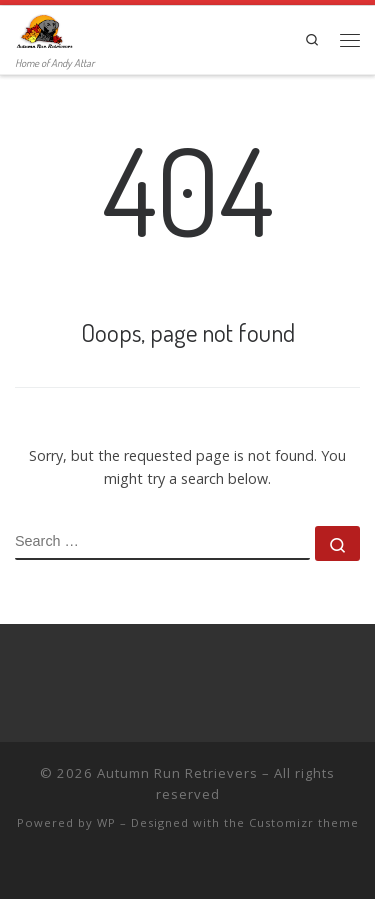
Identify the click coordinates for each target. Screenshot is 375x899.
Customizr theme (304, 822)
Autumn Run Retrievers (177, 773)
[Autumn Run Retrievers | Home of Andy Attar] (44, 29)
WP (106, 822)
